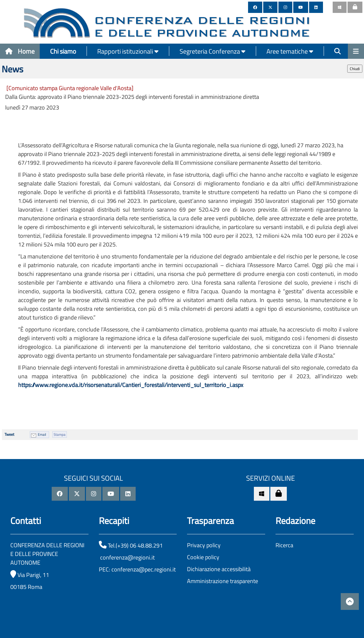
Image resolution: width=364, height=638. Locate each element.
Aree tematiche (290, 51)
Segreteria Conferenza (213, 51)
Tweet (9, 434)
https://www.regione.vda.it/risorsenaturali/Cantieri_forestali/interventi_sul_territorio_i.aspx (131, 385)
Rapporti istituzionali (128, 51)
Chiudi (355, 69)
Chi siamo (63, 51)
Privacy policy (204, 545)
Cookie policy (203, 557)
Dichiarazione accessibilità (219, 569)
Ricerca (284, 545)
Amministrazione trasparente (223, 581)
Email (42, 434)
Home (20, 51)
